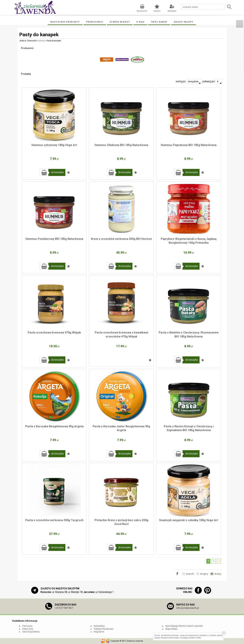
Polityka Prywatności (104, 629)
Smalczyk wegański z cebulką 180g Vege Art (189, 520)
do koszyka (57, 172)
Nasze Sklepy (184, 22)
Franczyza (27, 626)
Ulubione (157, 11)
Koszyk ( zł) (142, 11)
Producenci (95, 22)
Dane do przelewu (31, 632)
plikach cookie (195, 638)
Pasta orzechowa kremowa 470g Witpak (54, 333)
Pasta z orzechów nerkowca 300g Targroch (54, 520)
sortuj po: (189, 81)
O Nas (140, 22)
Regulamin (99, 632)
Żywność (42, 41)
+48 (64, 608)
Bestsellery (99, 626)
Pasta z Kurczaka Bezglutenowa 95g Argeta (54, 426)
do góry (204, 574)
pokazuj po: (212, 81)
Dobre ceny (28, 629)
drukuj (218, 574)
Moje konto (172, 11)
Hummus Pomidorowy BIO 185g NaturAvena (54, 239)
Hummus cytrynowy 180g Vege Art (54, 145)
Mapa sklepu (171, 629)
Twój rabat (159, 22)
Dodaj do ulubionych (68, 172)
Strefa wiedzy (120, 22)
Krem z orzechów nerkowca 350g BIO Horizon (121, 239)
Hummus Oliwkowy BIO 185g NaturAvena (121, 145)
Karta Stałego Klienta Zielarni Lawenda (184, 626)
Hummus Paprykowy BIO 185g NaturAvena (189, 145)
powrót (190, 574)
